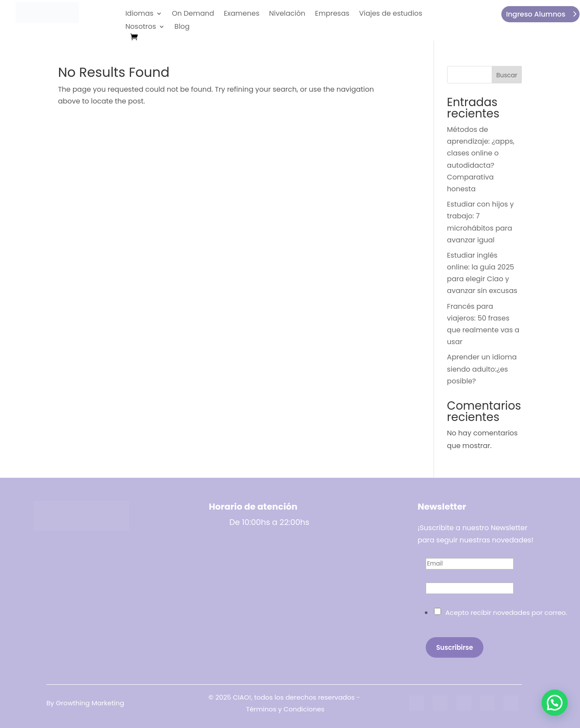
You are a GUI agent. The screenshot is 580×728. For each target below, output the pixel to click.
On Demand (193, 14)
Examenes (242, 14)
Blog (182, 28)
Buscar (507, 75)
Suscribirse (455, 647)
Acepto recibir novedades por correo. (506, 612)
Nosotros (141, 28)
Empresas (332, 14)
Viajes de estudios (391, 14)
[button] (555, 703)
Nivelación (287, 14)
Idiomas (140, 14)
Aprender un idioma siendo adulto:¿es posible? (482, 369)
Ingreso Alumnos (536, 14)
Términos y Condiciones (285, 709)
